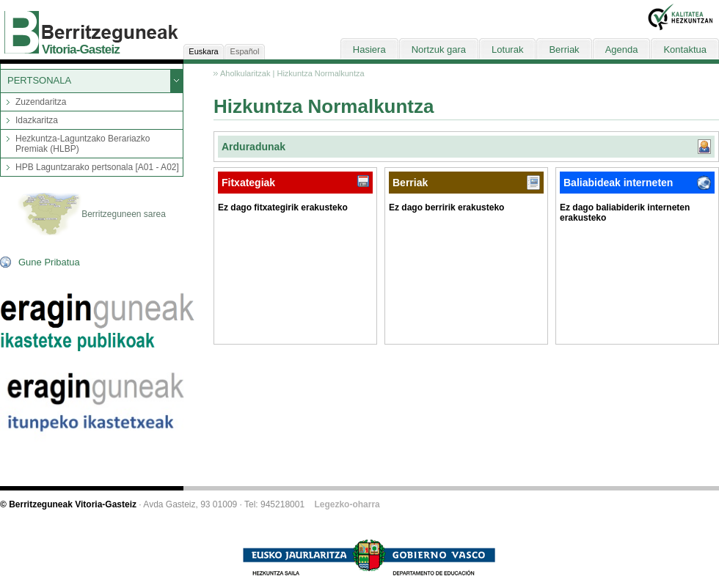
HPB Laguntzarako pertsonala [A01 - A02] (97, 167)
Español (245, 51)
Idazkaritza (37, 120)
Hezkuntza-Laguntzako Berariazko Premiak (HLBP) (83, 144)
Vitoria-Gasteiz (81, 49)
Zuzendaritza (41, 102)
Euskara (203, 51)
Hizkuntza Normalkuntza (320, 73)
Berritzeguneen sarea (92, 215)
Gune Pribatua (49, 262)
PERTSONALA (39, 80)
